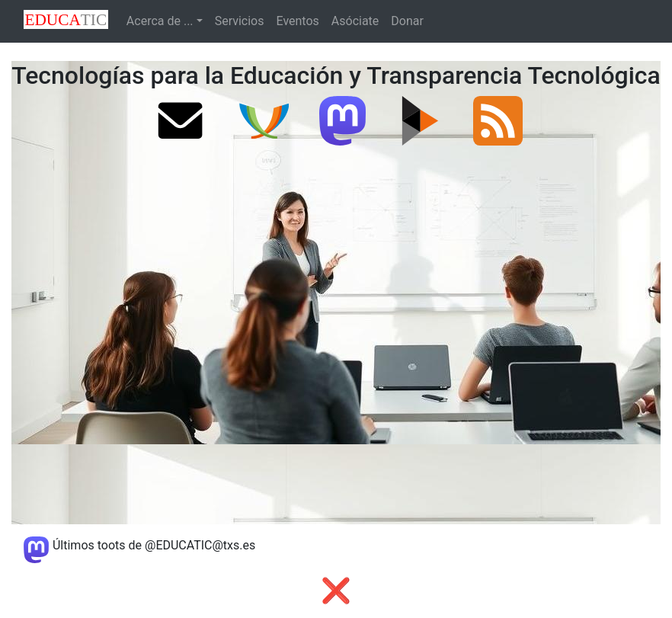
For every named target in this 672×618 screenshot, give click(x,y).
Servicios (240, 21)
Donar (407, 21)
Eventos (298, 21)
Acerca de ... (160, 21)
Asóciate (355, 21)
